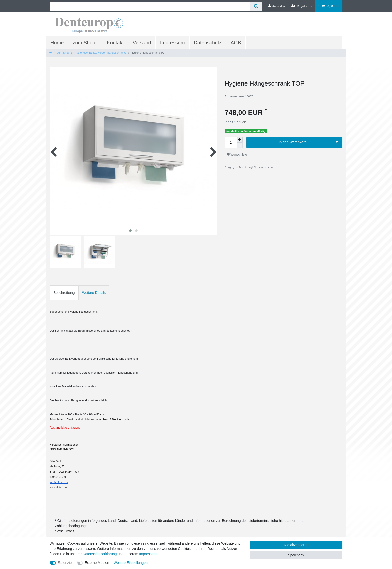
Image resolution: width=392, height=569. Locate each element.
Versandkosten (263, 167)
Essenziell (66, 563)
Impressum (173, 43)
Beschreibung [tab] (64, 293)
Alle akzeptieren (296, 545)
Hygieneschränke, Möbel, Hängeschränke (100, 53)
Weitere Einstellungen (131, 563)
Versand (142, 43)
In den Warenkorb (309, 142)
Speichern (296, 555)
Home (57, 43)
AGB (236, 43)
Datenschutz (208, 43)
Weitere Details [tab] (94, 293)
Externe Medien (97, 563)
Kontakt (115, 43)
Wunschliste (237, 155)
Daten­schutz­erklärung (100, 554)
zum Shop (84, 43)
